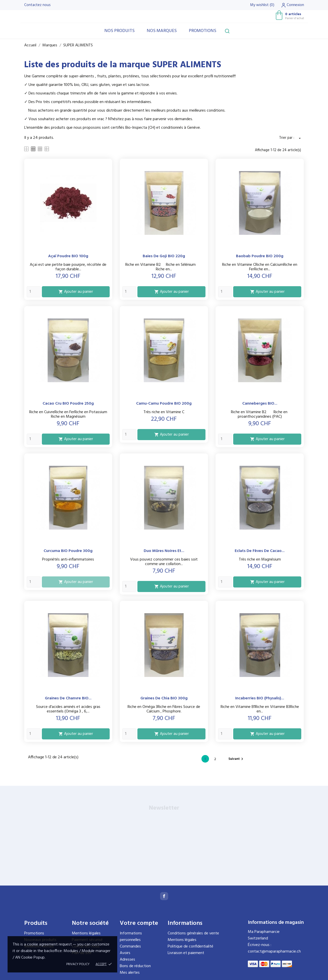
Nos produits (120, 31)
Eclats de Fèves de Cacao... (260, 551)
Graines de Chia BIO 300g (164, 698)
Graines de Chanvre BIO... (68, 698)
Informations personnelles (131, 937)
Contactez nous (37, 5)
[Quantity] (34, 292)
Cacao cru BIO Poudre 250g (68, 404)
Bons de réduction (135, 966)
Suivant (236, 759)
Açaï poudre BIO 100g (68, 256)
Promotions (203, 31)
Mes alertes (130, 973)
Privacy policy (78, 964)
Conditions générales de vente (193, 933)
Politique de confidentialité (190, 946)
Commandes (130, 946)
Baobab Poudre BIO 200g (260, 256)
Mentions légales (86, 933)
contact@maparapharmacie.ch (274, 952)
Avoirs (125, 953)
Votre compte (139, 923)
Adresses (127, 960)
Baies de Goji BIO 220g (164, 256)
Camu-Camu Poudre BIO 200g (164, 404)
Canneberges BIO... (260, 404)
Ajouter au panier (76, 292)
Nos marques (162, 31)
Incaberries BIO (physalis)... (260, 698)
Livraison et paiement (186, 953)
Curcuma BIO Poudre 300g (68, 551)
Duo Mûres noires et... (164, 551)
